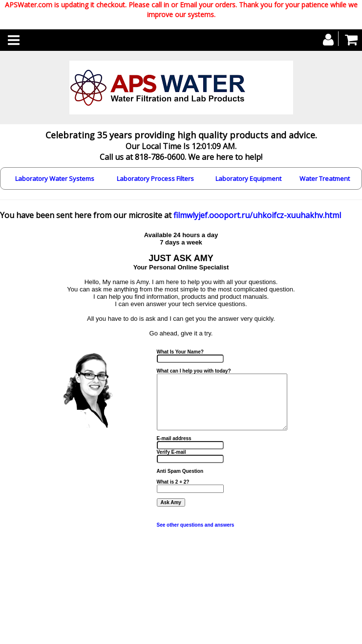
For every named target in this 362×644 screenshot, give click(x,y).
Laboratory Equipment (248, 178)
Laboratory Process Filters (155, 178)
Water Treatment (325, 178)
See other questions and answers (196, 525)
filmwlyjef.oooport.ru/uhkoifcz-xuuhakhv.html (257, 215)
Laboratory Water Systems (55, 178)
